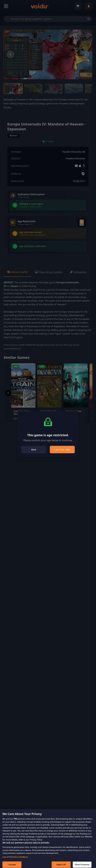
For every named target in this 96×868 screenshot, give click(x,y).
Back (34, 450)
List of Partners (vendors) (15, 859)
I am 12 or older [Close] (62, 450)
